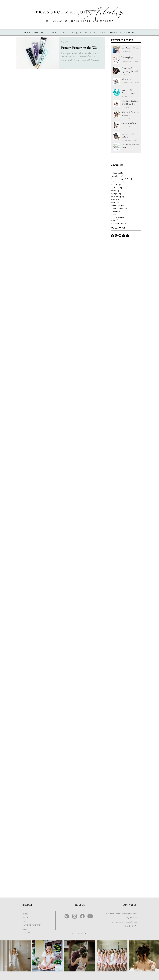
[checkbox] (6, 966)
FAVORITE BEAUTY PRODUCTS (130, 61)
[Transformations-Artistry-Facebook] (112, 236)
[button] (38, 32)
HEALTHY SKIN (126, 52)
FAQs (25, 929)
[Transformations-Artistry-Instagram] (116, 236)
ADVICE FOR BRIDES (127, 97)
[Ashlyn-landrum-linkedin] (127, 236)
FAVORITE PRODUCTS (30, 925)
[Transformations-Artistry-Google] (124, 236)
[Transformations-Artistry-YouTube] (120, 236)
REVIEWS (26, 933)
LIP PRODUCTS (126, 119)
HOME (25, 914)
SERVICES (26, 918)
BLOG (25, 921)
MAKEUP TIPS (125, 75)
